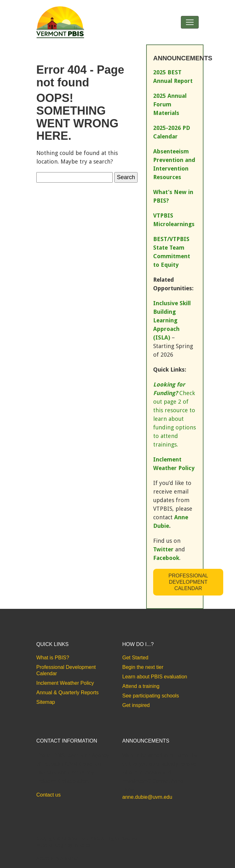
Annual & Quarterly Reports (68, 693)
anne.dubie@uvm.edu (147, 797)
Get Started (135, 658)
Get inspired (136, 705)
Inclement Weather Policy (65, 683)
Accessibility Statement (58, 858)
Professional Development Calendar (188, 582)
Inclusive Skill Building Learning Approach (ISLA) (172, 320)
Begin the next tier (143, 667)
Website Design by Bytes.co (63, 845)
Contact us (48, 795)
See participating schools (151, 696)
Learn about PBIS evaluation (155, 677)
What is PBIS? (53, 658)
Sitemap (46, 702)
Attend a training (141, 686)
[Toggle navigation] (190, 22)
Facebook (166, 558)
